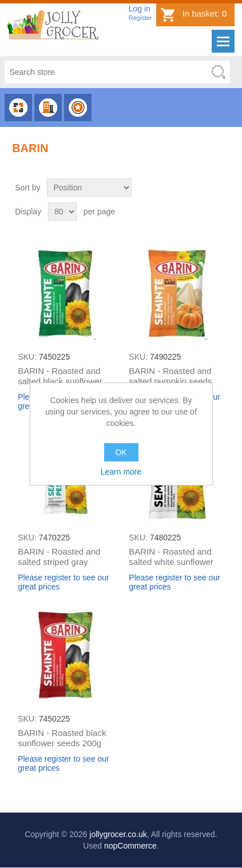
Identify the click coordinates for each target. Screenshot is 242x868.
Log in (140, 9)
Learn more (121, 472)
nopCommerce (130, 846)
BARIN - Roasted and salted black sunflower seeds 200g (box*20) (60, 381)
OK (121, 452)
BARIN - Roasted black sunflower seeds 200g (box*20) (62, 743)
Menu (223, 41)
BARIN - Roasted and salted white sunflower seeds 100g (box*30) (171, 562)
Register (140, 18)
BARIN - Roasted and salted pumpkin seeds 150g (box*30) (170, 381)
